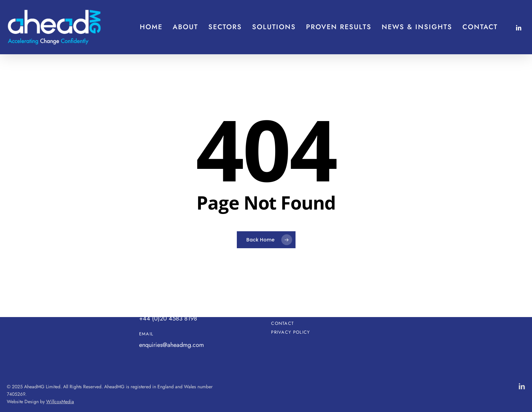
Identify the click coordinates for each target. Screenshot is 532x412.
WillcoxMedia (60, 401)
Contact (282, 323)
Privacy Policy (290, 332)
